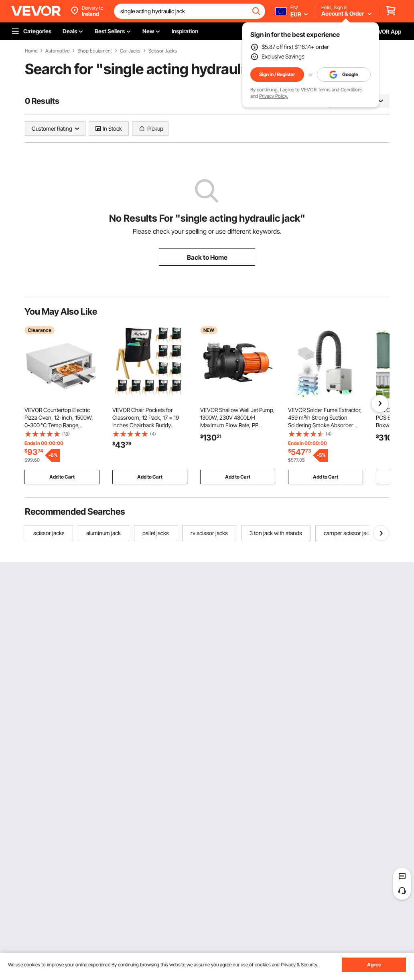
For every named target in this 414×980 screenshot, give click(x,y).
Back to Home (207, 257)
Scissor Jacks (163, 51)
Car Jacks (130, 51)
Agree (374, 965)
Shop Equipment (95, 51)
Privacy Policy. (274, 96)
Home (31, 51)
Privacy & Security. (299, 965)
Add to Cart (62, 477)
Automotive (57, 51)
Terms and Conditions (340, 90)
